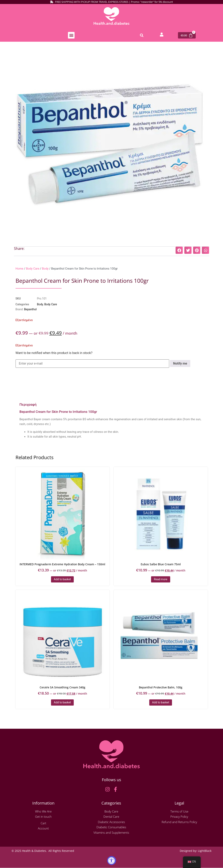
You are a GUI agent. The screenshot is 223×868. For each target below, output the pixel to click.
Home (20, 269)
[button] (71, 35)
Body (45, 269)
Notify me (180, 364)
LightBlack (205, 851)
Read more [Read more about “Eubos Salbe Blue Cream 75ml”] (161, 579)
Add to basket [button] (62, 579)
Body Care (33, 269)
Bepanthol (30, 309)
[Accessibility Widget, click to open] (111, 861)
